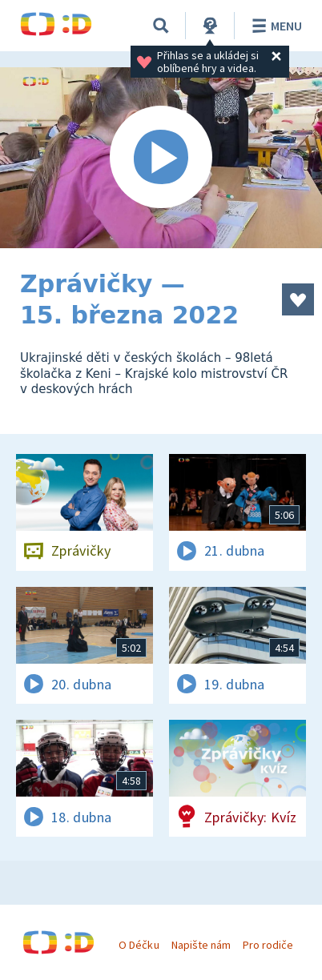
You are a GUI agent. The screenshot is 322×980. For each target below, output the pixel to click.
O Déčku (139, 945)
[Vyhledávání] (161, 26)
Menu (274, 26)
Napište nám (201, 945)
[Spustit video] (161, 158)
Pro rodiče (268, 945)
